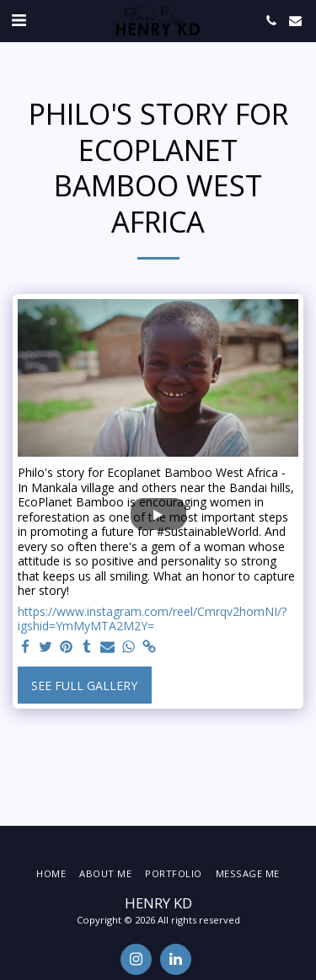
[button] (19, 20)
